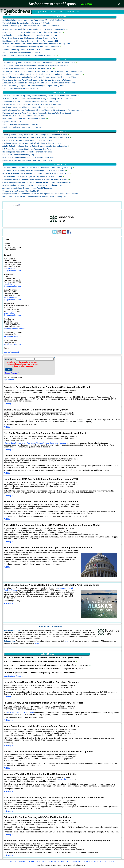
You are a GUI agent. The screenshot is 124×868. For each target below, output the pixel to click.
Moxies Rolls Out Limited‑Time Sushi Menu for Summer (24, 119)
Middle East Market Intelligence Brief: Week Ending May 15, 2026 (28, 160)
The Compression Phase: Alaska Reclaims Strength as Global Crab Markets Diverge (39, 661)
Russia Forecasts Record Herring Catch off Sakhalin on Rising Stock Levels (32, 143)
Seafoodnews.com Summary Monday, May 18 (20, 124)
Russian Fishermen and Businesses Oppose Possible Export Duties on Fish (32, 35)
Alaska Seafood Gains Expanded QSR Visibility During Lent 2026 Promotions (32, 176)
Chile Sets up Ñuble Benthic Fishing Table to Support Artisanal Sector (29, 55)
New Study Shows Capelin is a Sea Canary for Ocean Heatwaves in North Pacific (34, 29)
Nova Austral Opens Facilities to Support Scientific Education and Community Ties (34, 197)
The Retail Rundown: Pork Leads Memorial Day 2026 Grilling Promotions (31, 47)
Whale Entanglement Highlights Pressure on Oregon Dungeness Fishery (30, 38)
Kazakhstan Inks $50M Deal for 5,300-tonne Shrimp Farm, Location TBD (30, 41)
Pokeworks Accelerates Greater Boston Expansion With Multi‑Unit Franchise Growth (35, 179)
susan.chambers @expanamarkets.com (12, 299)
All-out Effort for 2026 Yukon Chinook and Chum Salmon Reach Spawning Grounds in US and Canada (42, 74)
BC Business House (66, 779)
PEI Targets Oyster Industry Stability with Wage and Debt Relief (27, 149)
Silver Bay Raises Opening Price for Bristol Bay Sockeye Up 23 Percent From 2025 (35, 135)
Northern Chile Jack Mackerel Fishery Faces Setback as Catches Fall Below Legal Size (36, 44)
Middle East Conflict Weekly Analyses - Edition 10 (22, 127)
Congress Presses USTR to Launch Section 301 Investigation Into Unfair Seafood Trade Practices (40, 194)
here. (66, 641)
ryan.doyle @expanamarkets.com (12, 285)
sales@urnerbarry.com (13, 344)
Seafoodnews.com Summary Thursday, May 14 (21, 191)
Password (13, 359)
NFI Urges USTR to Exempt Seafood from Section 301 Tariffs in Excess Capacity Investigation (43, 669)
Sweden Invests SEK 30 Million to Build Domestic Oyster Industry (28, 107)
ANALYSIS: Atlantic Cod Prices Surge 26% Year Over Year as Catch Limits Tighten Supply (37, 168)
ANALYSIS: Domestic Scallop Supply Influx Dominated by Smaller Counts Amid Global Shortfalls (40, 96)
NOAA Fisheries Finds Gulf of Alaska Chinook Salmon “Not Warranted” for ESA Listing (36, 173)
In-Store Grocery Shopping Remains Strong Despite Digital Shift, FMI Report (32, 32)
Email (7, 359)
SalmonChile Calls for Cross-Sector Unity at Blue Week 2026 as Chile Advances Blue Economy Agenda (42, 71)
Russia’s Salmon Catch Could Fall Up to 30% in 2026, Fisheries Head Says (31, 104)
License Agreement (11, 352)
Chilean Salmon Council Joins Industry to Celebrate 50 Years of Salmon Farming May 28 (37, 182)
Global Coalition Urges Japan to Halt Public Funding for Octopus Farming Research (35, 86)
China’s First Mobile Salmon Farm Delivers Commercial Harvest (27, 140)
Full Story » (8, 404)
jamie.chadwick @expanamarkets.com (12, 270)
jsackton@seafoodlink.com (14, 329)
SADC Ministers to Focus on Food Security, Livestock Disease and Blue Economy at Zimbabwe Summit (42, 110)
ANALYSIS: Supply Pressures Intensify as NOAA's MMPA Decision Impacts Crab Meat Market (39, 63)
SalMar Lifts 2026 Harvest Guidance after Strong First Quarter (26, 23)
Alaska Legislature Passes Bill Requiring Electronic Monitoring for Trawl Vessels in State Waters (39, 83)
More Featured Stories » (13, 676)
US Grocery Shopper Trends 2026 (21, 713)
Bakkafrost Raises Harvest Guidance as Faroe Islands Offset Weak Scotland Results (35, 20)
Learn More (87, 4)
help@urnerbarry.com (12, 336)
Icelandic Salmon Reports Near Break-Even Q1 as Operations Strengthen (31, 26)
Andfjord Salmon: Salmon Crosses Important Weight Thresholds (27, 188)
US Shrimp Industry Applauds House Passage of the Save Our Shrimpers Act (32, 185)
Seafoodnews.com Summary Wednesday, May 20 (22, 52)
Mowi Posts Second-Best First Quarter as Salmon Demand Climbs (28, 158)
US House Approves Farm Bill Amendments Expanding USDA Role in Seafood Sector (40, 673)
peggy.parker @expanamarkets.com (12, 314)
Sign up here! (9, 380)
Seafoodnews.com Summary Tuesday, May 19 (20, 89)
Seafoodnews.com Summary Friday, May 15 (19, 155)
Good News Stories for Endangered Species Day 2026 (23, 116)
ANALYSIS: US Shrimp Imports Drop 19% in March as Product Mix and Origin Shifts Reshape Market (46, 665)
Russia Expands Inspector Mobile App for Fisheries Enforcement (27, 152)
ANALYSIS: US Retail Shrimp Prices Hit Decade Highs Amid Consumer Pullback (33, 171)
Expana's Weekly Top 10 (12, 122)
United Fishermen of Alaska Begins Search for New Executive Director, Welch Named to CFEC (39, 77)
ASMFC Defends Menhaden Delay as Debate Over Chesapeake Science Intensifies (35, 146)
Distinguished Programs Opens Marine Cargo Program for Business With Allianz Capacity (37, 113)
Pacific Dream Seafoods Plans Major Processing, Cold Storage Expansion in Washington (37, 80)
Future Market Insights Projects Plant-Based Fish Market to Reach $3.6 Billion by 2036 (36, 137)
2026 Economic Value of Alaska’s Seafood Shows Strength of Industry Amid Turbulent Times (38, 99)
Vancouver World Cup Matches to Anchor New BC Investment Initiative (30, 50)
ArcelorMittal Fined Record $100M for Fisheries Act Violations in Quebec (30, 102)
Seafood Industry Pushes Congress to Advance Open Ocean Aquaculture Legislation (35, 66)
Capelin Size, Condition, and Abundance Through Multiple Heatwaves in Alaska (35, 443)
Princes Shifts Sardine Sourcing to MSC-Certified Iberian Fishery (27, 68)
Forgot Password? (12, 373)
